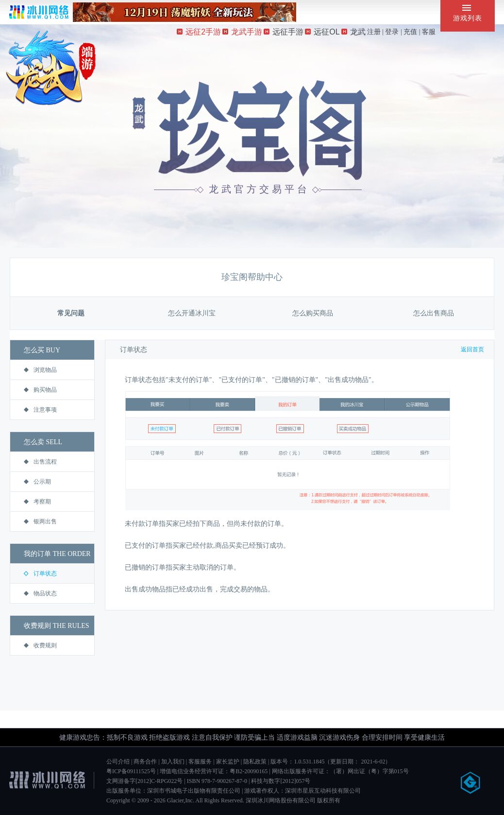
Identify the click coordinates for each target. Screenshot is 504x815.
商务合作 (145, 762)
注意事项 (40, 410)
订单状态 (40, 573)
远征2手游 (199, 32)
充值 (410, 32)
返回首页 (472, 349)
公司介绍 (118, 762)
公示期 (37, 482)
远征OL (322, 32)
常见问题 (71, 313)
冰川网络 (39, 12)
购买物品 (40, 390)
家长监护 (228, 762)
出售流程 (40, 462)
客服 (429, 32)
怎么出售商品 (434, 313)
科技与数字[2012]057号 (281, 781)
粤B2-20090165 (249, 771)
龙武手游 (242, 32)
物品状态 (40, 593)
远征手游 (284, 32)
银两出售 (40, 521)
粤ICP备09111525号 (131, 771)
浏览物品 (40, 370)
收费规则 (40, 645)
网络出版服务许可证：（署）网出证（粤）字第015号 (340, 771)
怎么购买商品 (313, 313)
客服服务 (200, 762)
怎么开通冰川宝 (192, 313)
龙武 (353, 32)
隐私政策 (255, 762)
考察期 (37, 502)
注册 (374, 32)
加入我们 (173, 762)
